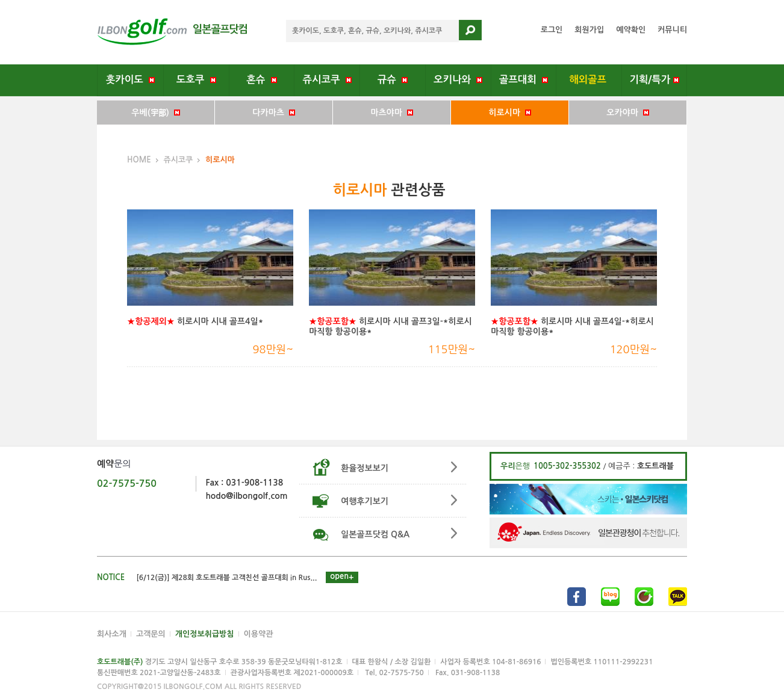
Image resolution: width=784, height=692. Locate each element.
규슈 (393, 79)
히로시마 (509, 113)
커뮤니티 (672, 30)
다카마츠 (273, 113)
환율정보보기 (365, 468)
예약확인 (631, 30)
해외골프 (589, 79)
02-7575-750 (127, 483)
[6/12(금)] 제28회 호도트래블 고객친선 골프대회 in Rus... (227, 578)
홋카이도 (130, 79)
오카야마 (627, 113)
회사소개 (112, 634)
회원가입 (589, 30)
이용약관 (259, 634)
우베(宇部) (155, 113)
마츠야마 (391, 113)
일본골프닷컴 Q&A (375, 534)
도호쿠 (196, 79)
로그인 (552, 30)
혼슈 (261, 79)
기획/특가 (654, 79)
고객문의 (151, 634)
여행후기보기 (365, 501)
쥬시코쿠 (327, 79)
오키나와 (458, 79)
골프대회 (524, 79)
